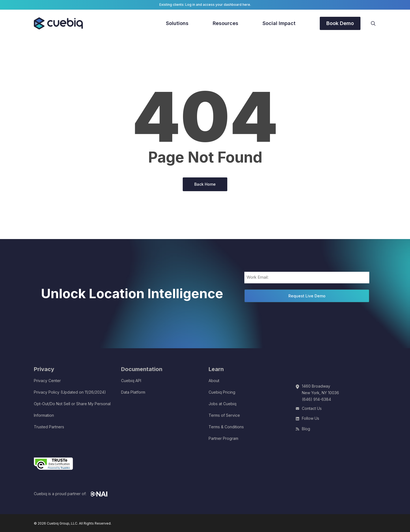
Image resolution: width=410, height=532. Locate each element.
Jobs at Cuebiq (222, 404)
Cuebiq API (131, 381)
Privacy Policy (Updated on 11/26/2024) (70, 392)
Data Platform (133, 392)
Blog (306, 429)
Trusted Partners (49, 427)
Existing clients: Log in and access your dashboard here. (205, 5)
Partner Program (223, 438)
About (214, 381)
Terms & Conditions (226, 427)
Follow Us (311, 418)
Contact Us (312, 408)
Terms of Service (224, 415)
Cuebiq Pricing (222, 392)
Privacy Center (47, 381)
